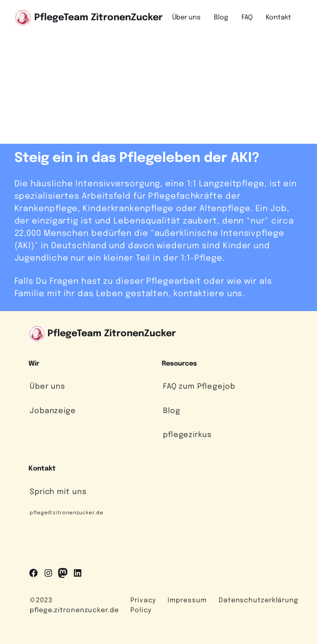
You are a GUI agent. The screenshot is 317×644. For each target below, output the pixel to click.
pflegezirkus (187, 435)
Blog (172, 411)
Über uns (47, 387)
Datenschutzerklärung (259, 600)
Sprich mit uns (58, 492)
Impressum (187, 600)
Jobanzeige (53, 411)
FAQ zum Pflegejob (199, 387)
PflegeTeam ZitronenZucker (98, 18)
